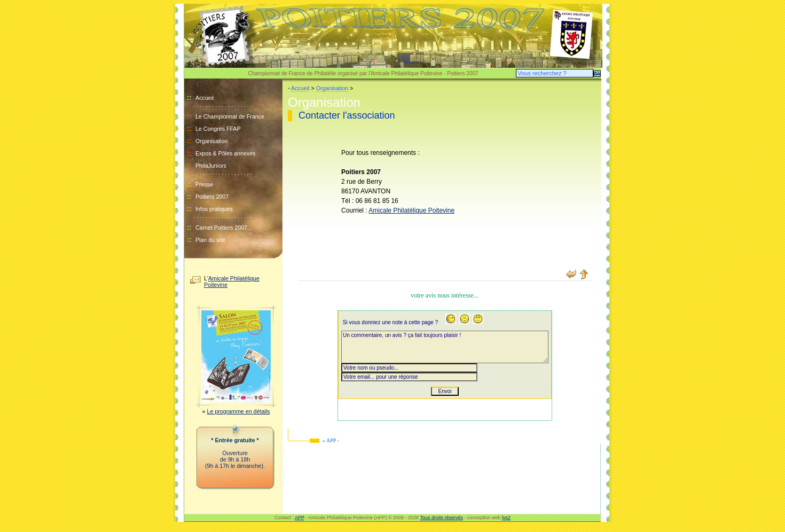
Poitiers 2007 (212, 197)
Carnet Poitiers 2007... (224, 228)
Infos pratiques (214, 209)
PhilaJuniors (211, 166)
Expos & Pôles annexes (226, 153)
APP (300, 518)
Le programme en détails (239, 411)
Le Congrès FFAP (218, 129)
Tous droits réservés (441, 518)
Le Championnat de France (230, 116)
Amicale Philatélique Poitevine (411, 210)
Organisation (211, 141)
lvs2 (506, 518)
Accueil (200, 98)
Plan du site (210, 240)
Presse (204, 184)
